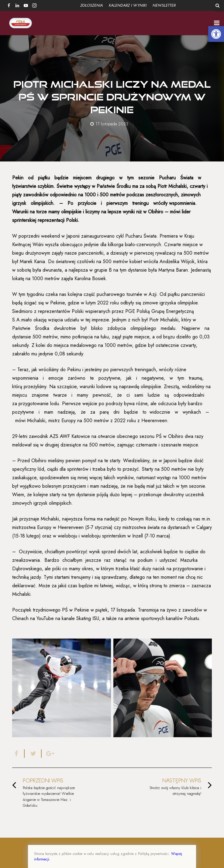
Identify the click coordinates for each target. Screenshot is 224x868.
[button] (216, 34)
